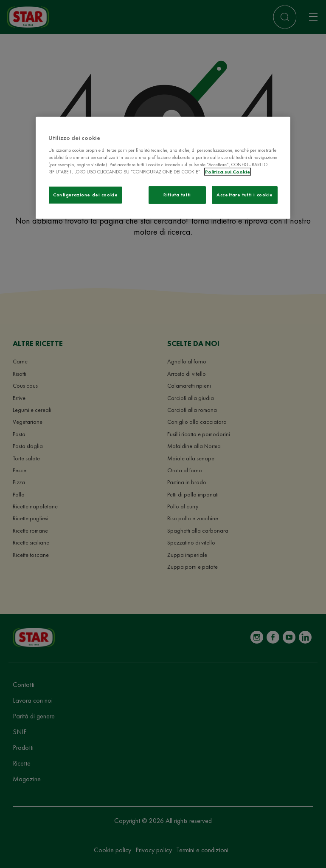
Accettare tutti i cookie (245, 195)
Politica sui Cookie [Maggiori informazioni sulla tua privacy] (228, 172)
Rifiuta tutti (177, 195)
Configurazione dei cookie (85, 195)
